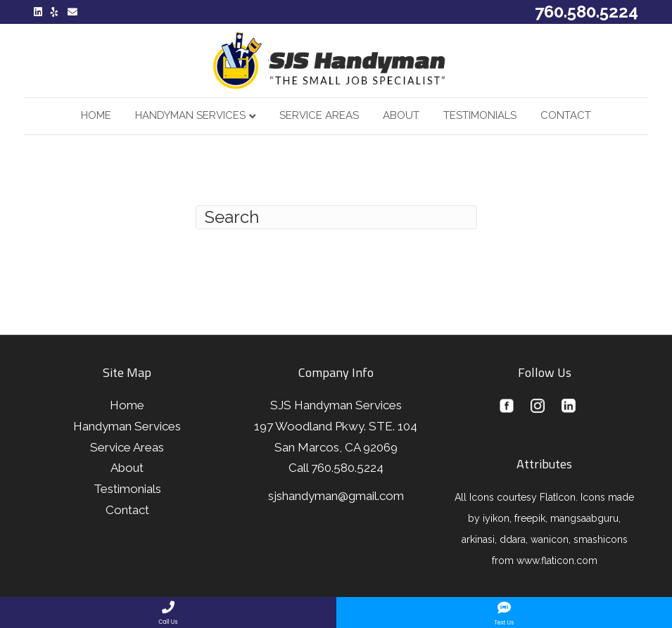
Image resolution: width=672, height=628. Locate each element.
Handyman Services (190, 115)
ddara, (514, 539)
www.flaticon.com (557, 560)
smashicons (601, 539)
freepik (530, 518)
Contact (566, 115)
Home (96, 115)
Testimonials (480, 115)
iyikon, (496, 518)
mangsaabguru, (585, 518)
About (401, 115)
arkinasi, (479, 539)
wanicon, (551, 539)
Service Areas (319, 115)
